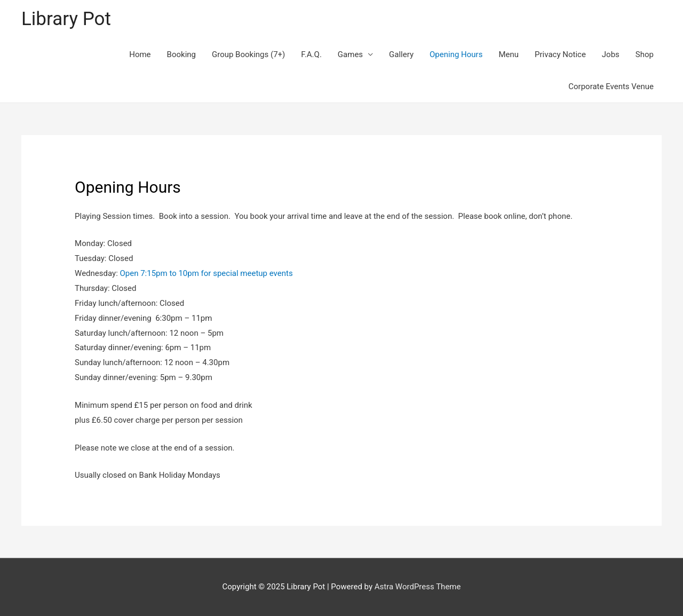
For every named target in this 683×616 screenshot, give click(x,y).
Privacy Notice (560, 54)
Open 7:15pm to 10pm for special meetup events (206, 273)
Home (140, 54)
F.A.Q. (311, 54)
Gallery (401, 54)
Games (350, 54)
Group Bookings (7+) (248, 54)
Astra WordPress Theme (418, 587)
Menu (509, 54)
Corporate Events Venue (611, 86)
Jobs (611, 54)
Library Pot (66, 19)
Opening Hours (456, 54)
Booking (181, 54)
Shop (645, 54)
